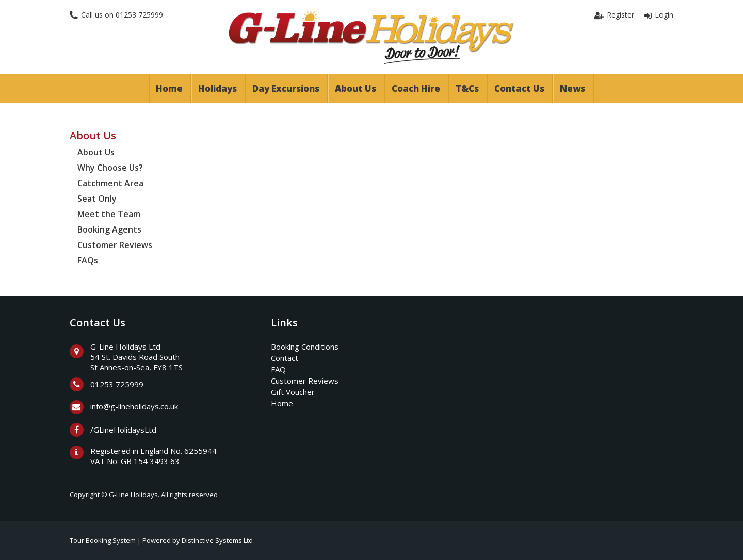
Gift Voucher (293, 392)
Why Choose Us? (110, 168)
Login (664, 15)
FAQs (88, 260)
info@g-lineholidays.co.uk (134, 406)
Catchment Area (110, 183)
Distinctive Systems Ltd (217, 540)
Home (169, 88)
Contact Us (519, 88)
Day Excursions (286, 88)
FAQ (278, 369)
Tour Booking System (103, 540)
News (572, 88)
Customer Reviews (115, 245)
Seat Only (97, 199)
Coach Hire (416, 88)
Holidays (217, 88)
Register (620, 15)
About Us (356, 88)
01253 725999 (139, 15)
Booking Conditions (305, 347)
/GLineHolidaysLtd (123, 430)
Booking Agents (109, 229)
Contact (285, 358)
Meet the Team (109, 214)
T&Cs (467, 88)
